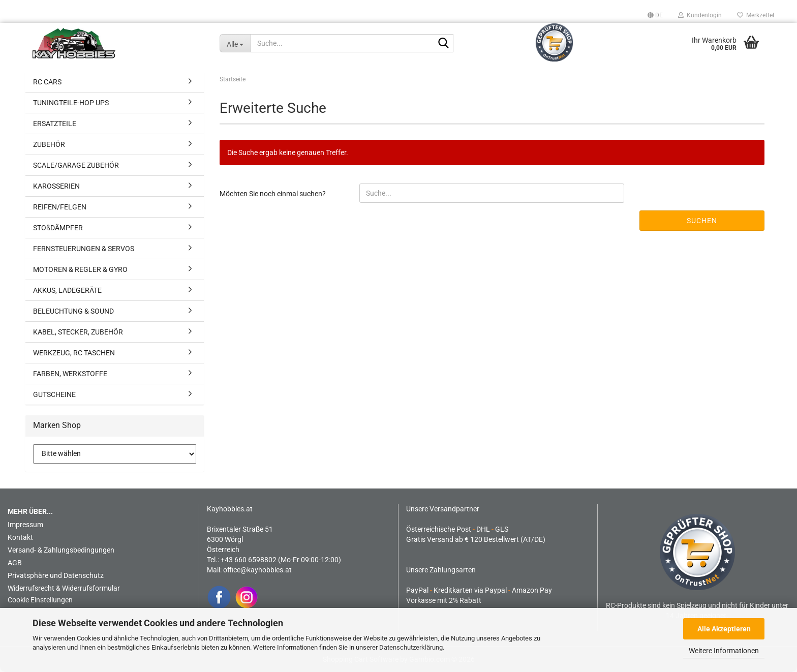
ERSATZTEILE (55, 124)
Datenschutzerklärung (411, 647)
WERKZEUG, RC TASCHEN (74, 353)
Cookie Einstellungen (40, 600)
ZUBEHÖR (49, 144)
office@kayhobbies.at (257, 570)
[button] (655, 15)
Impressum (25, 525)
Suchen (702, 221)
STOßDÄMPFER (58, 228)
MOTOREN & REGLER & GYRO (80, 269)
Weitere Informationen (724, 651)
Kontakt (20, 537)
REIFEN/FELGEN (60, 207)
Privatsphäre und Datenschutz (56, 575)
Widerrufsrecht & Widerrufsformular (64, 588)
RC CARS (47, 82)
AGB (15, 563)
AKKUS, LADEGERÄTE (67, 290)
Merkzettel (756, 15)
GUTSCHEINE (54, 394)
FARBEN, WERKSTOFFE (70, 374)
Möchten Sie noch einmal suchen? (273, 194)
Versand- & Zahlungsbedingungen (61, 550)
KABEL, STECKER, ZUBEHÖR (78, 332)
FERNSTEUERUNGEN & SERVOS (84, 249)
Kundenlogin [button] (700, 15)
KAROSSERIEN (56, 186)
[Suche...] (235, 43)
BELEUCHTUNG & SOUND (73, 311)
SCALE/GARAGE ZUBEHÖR (76, 165)
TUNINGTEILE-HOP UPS (71, 103)
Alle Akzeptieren (724, 629)
